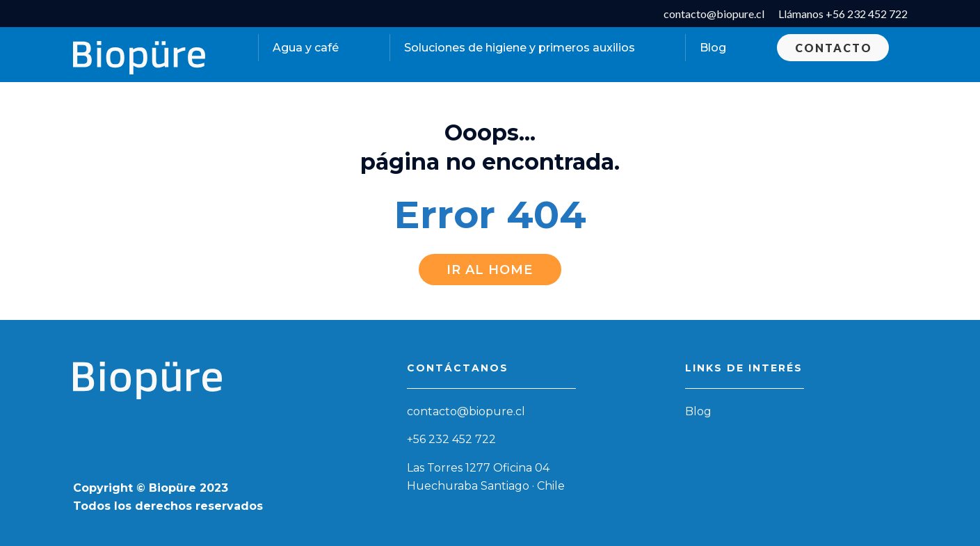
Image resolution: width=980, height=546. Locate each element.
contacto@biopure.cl (466, 411)
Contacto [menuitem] (834, 48)
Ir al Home (490, 270)
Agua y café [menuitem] (306, 48)
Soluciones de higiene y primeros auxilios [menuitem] (520, 48)
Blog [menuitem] (713, 48)
